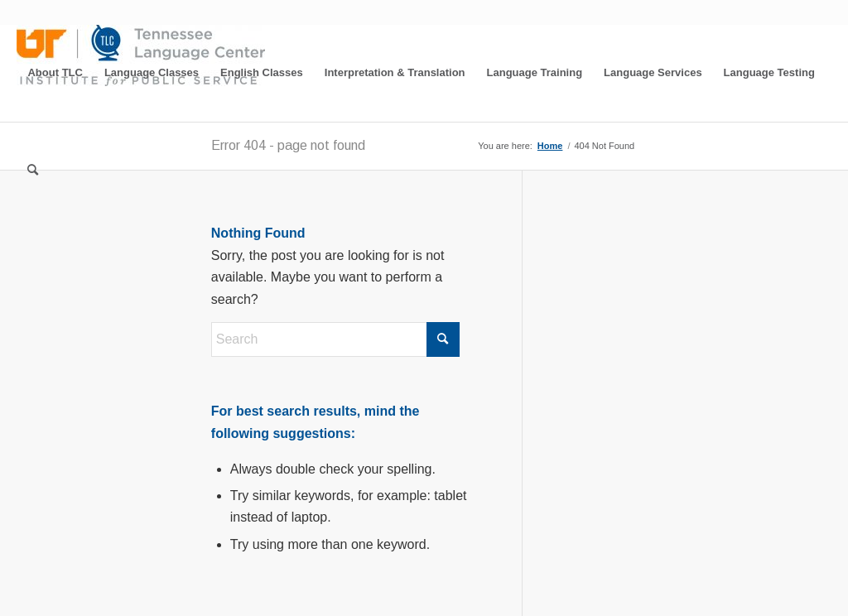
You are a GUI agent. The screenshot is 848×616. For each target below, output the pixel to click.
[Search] (33, 171)
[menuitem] (55, 73)
